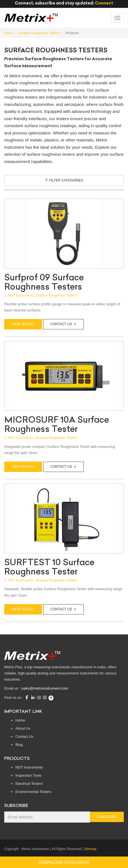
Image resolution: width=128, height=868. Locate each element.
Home (20, 720)
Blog (19, 745)
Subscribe (107, 817)
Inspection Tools (28, 775)
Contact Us (63, 324)
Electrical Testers (29, 784)
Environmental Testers (33, 792)
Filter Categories (64, 180)
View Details (23, 324)
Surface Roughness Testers (57, 295)
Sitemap (90, 849)
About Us (23, 728)
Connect (104, 3)
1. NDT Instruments (19, 295)
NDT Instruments (29, 767)
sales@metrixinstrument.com (45, 688)
